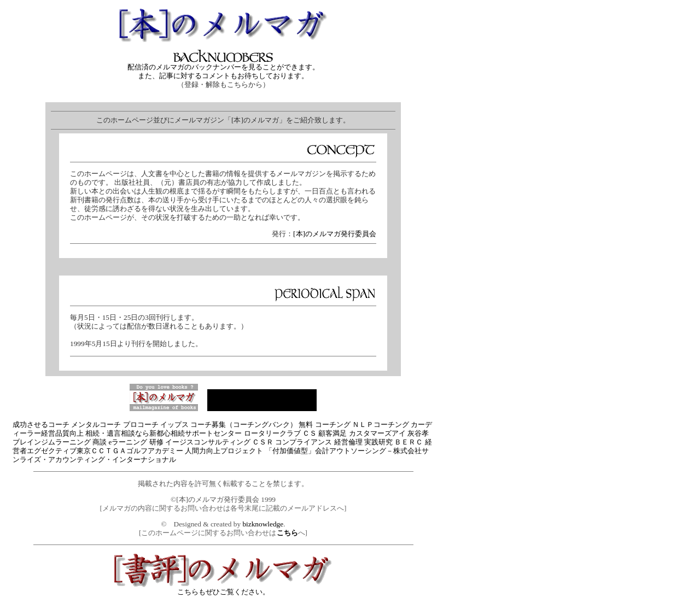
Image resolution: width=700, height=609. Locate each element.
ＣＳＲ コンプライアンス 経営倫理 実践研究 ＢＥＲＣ (337, 442)
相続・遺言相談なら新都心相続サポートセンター (164, 433)
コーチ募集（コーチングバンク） (244, 424)
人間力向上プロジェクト (224, 451)
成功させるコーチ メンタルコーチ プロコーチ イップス (101, 424)
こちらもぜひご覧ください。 (223, 588)
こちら (287, 533)
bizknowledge (263, 524)
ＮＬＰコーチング (381, 424)
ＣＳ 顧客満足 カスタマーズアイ (354, 433)
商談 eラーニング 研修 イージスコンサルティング (171, 442)
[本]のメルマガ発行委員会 (335, 234)
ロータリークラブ (272, 433)
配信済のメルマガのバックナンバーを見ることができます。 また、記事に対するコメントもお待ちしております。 (223, 68)
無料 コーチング (324, 424)
